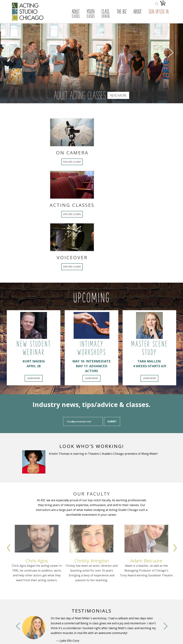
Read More (118, 95)
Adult (76, 14)
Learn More (34, 378)
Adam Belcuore (147, 561)
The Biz (122, 12)
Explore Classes (52, 162)
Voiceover (52, 257)
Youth (91, 14)
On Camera (52, 153)
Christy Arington (92, 561)
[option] (37, 562)
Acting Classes (52, 205)
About (137, 12)
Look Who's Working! (92, 446)
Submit (112, 421)
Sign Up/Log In (159, 12)
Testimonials (92, 611)
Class (106, 14)
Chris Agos (37, 561)
